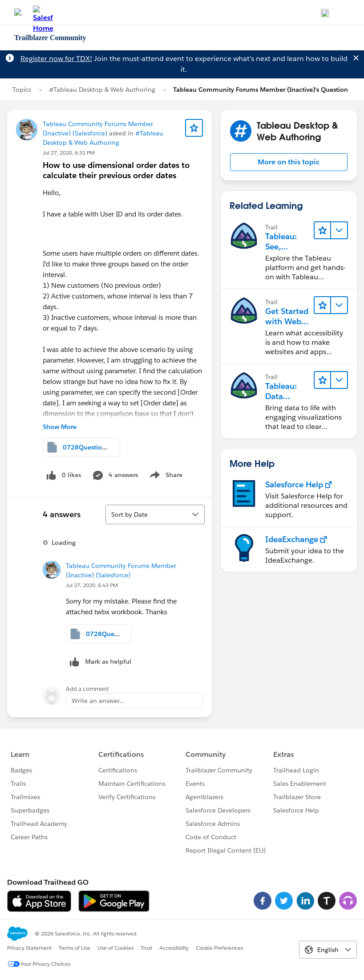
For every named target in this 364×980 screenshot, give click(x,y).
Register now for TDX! (56, 59)
